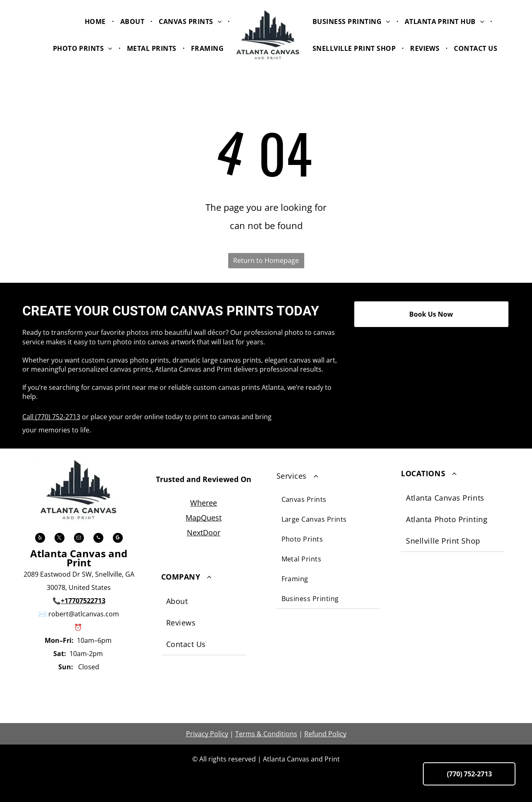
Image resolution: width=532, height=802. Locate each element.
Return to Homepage (266, 260)
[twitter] (60, 539)
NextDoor (204, 532)
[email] (79, 539)
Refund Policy (325, 734)
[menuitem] (96, 21)
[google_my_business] (118, 539)
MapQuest (204, 518)
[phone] (98, 539)
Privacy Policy (207, 734)
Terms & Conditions (266, 734)
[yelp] (40, 539)
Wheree (204, 503)
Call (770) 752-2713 (51, 417)
